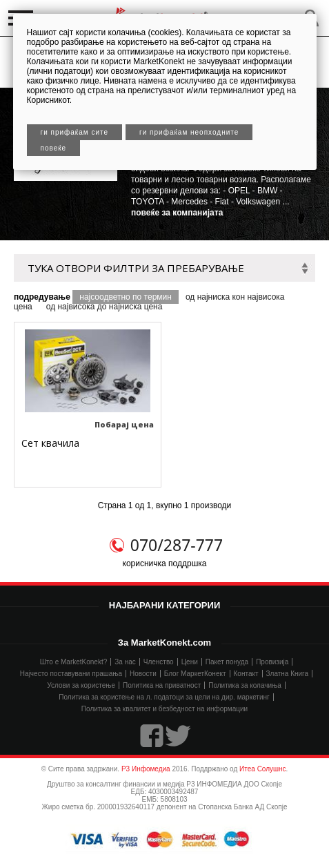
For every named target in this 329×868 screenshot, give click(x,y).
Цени (190, 662)
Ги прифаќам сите (75, 132)
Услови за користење (81, 685)
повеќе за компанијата (177, 213)
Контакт (246, 674)
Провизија (272, 662)
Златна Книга (288, 674)
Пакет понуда (227, 662)
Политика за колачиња (245, 685)
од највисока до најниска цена (104, 307)
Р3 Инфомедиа (146, 769)
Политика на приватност (162, 685)
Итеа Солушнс (263, 769)
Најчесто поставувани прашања (71, 674)
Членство (159, 662)
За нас (125, 662)
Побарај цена (124, 424)
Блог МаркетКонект (195, 674)
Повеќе (54, 148)
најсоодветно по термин (126, 297)
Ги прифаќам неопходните (189, 132)
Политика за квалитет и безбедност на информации (164, 709)
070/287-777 (177, 545)
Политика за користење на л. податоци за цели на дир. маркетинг (164, 697)
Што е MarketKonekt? (74, 662)
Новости (143, 674)
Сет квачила (50, 443)
